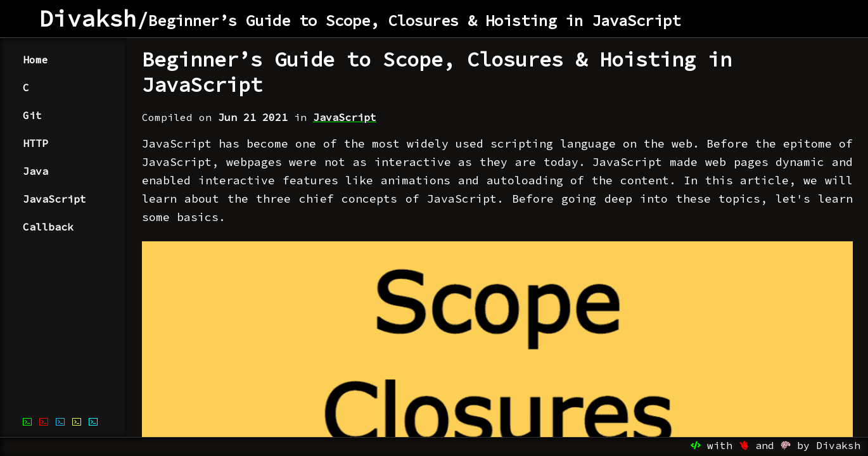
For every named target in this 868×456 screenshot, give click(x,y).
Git (32, 115)
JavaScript (54, 199)
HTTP (35, 143)
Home (35, 60)
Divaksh (88, 19)
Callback (48, 227)
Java (35, 171)
